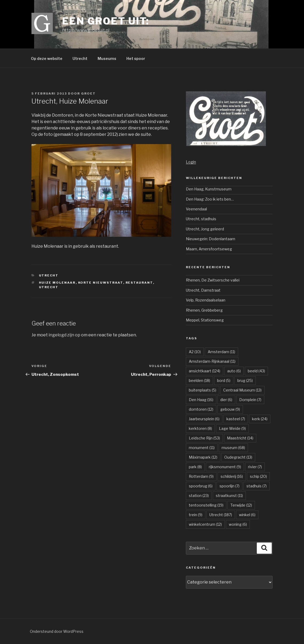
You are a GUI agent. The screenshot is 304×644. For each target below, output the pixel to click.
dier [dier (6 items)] (226, 400)
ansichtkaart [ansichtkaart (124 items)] (205, 371)
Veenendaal (196, 209)
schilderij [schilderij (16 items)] (232, 476)
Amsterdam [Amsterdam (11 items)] (221, 352)
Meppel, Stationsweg (205, 320)
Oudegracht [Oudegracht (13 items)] (238, 457)
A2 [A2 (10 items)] (195, 352)
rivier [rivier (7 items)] (255, 467)
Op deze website (47, 58)
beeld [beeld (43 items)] (256, 371)
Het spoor (136, 58)
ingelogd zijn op (64, 335)
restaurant (139, 283)
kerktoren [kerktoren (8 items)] (200, 428)
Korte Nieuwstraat (101, 283)
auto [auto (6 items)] (234, 371)
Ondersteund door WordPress (57, 631)
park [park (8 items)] (195, 467)
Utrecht (80, 58)
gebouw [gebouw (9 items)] (230, 409)
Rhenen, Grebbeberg (204, 310)
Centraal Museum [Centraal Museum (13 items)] (242, 390)
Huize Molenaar (57, 283)
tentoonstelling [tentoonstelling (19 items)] (206, 505)
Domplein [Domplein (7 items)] (250, 400)
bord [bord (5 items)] (224, 380)
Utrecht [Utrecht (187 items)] (221, 515)
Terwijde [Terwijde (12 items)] (241, 505)
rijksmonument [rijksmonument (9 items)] (225, 467)
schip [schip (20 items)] (258, 476)
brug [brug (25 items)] (245, 380)
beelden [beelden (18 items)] (199, 380)
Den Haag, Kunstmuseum (209, 189)
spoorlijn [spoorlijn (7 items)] (229, 486)
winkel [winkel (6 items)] (247, 515)
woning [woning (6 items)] (238, 524)
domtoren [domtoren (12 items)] (201, 409)
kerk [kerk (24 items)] (260, 419)
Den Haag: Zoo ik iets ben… (210, 199)
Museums (107, 58)
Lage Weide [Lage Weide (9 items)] (232, 428)
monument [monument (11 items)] (202, 448)
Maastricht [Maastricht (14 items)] (240, 438)
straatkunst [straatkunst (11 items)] (229, 496)
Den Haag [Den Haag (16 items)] (201, 400)
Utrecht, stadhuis (201, 219)
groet (88, 93)
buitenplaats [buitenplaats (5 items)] (203, 390)
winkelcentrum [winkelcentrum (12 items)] (205, 524)
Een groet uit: (106, 21)
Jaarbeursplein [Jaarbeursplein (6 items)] (204, 419)
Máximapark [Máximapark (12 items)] (203, 457)
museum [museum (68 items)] (233, 448)
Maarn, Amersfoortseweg (209, 249)
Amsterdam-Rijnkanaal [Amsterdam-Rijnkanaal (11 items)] (212, 361)
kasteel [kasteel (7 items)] (236, 419)
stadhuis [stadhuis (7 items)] (257, 486)
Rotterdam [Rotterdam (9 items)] (201, 476)
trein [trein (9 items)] (196, 515)
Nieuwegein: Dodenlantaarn (211, 239)
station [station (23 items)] (199, 496)
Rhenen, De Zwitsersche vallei (213, 280)
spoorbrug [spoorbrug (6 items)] (201, 486)
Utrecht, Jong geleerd (205, 229)
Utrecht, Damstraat (203, 290)
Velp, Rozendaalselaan (206, 300)
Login (191, 162)
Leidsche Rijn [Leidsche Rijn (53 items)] (204, 438)
